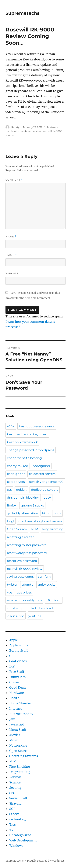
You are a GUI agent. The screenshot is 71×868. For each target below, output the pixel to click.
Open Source (17, 529)
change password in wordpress (31, 450)
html (46, 513)
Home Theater (20, 703)
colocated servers (42, 474)
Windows (16, 846)
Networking (18, 745)
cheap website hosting (24, 458)
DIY (12, 666)
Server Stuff (18, 798)
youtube (35, 616)
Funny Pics (17, 677)
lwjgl (11, 521)
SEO (12, 793)
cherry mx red (18, 466)
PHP (35, 529)
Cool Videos (18, 661)
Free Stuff (17, 672)
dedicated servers (45, 490)
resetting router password (27, 545)
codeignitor (16, 474)
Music (14, 740)
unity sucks (47, 585)
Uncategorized (20, 835)
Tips (12, 825)
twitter (12, 585)
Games (14, 682)
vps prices (24, 592)
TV (11, 830)
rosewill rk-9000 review (25, 569)
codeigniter (41, 466)
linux (57, 513)
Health (14, 698)
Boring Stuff (19, 651)
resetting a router (20, 537)
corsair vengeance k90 (46, 482)
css (9, 490)
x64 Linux (54, 600)
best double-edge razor (37, 426)
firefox (12, 505)
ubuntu (28, 585)
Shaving (15, 803)
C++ (12, 656)
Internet (16, 709)
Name (11, 237)
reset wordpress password (27, 553)
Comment (14, 180)
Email (11, 255)
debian (21, 490)
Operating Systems (24, 756)
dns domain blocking (23, 498)
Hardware (52, 127)
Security (15, 788)
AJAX (11, 426)
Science (15, 782)
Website (12, 273)
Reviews (15, 777)
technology (18, 819)
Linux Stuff (18, 730)
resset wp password (22, 561)
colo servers (16, 482)
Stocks (14, 814)
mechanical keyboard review (23, 131)
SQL (12, 809)
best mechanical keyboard (27, 434)
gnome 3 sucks (32, 505)
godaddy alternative (22, 513)
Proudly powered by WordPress (46, 861)
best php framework (22, 442)
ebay (47, 498)
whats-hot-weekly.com (24, 600)
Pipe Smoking (20, 767)
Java (12, 719)
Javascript (17, 724)
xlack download (41, 608)
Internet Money (21, 714)
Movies (15, 735)
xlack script (16, 616)
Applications (19, 645)
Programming (53, 529)
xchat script (16, 608)
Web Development (23, 840)
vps (10, 592)
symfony (45, 577)
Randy (15, 127)
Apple (14, 640)
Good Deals (18, 687)
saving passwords (20, 577)
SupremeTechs (22, 13)
